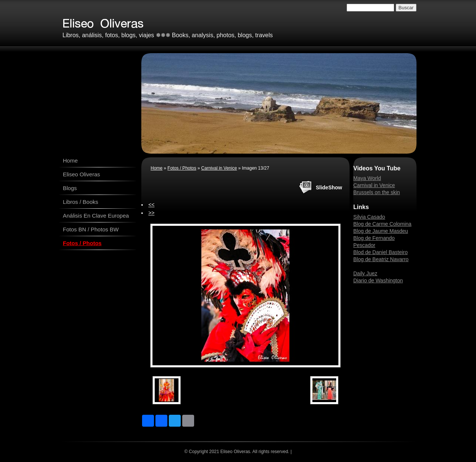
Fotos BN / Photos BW (91, 229)
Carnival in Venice (219, 168)
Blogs (70, 188)
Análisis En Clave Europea (96, 216)
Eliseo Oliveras (81, 174)
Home (70, 161)
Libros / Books (81, 202)
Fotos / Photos (82, 243)
